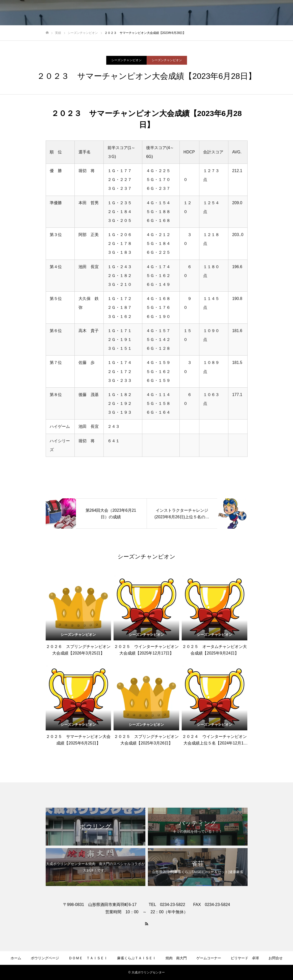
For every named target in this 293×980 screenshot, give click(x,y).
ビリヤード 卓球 (245, 958)
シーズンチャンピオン (126, 60)
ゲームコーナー (209, 958)
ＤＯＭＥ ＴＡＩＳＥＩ (88, 958)
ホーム (16, 958)
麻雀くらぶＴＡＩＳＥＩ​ (137, 958)
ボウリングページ (45, 958)
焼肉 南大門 (176, 958)
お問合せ (276, 958)
